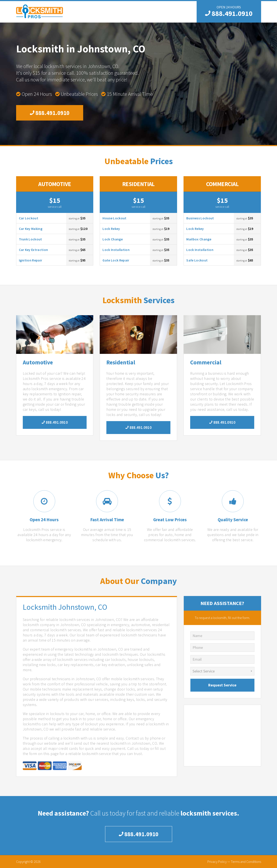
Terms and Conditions (246, 862)
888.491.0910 (229, 14)
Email (197, 659)
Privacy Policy (217, 862)
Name (197, 636)
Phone (198, 647)
